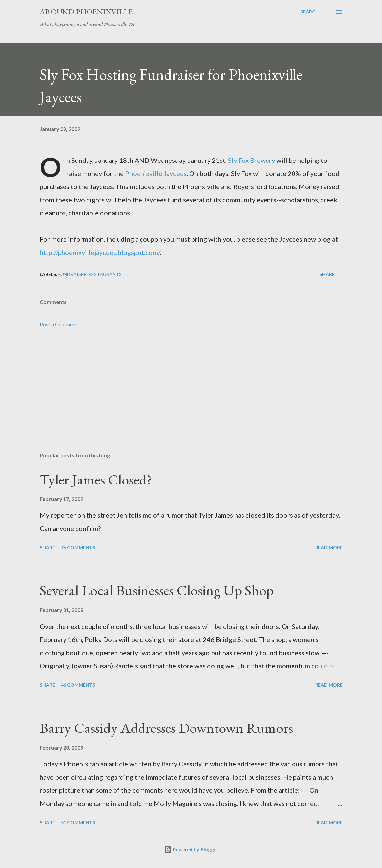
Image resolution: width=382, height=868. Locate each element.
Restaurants (105, 274)
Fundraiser (72, 274)
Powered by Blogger (191, 849)
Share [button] (327, 274)
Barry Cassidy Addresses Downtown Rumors (166, 728)
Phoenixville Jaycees (156, 173)
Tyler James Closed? (96, 479)
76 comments (78, 547)
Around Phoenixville (86, 12)
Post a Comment (59, 324)
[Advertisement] (191, 395)
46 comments (78, 685)
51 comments (78, 822)
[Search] (310, 12)
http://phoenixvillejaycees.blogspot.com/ (100, 252)
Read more (329, 547)
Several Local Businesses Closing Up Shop (157, 590)
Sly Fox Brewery (252, 160)
